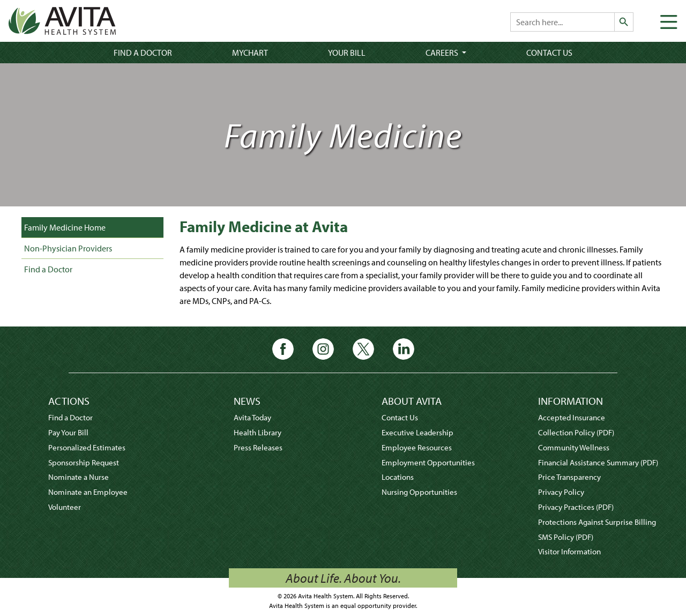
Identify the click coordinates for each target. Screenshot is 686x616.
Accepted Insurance (572, 417)
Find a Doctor (143, 53)
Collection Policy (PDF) (576, 432)
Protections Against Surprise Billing (597, 522)
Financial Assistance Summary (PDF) (598, 462)
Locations (398, 477)
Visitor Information (569, 551)
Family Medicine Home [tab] (65, 227)
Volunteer (65, 507)
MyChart (250, 53)
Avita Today (252, 417)
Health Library (258, 432)
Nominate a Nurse (79, 477)
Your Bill (347, 53)
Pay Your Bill (68, 432)
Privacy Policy (561, 492)
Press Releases (258, 447)
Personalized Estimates (87, 447)
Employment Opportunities (428, 462)
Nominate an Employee (88, 492)
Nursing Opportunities (419, 492)
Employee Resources (417, 447)
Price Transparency (569, 477)
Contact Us (549, 53)
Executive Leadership (417, 432)
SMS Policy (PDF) (566, 537)
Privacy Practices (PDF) (576, 507)
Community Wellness (574, 447)
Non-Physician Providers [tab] (68, 248)
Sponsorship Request (84, 462)
